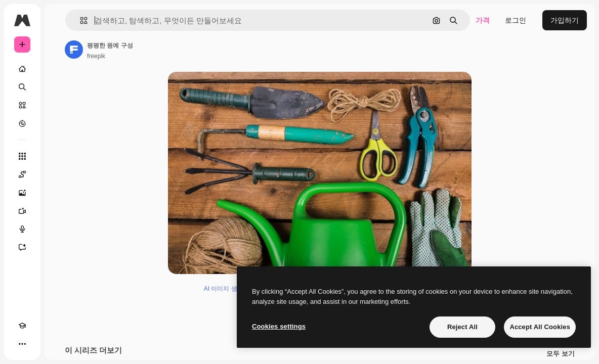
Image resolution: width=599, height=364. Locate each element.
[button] (80, 20)
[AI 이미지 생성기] (22, 193)
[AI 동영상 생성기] (22, 211)
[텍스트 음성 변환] (22, 229)
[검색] (22, 87)
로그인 (516, 20)
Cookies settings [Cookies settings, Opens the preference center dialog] (279, 326)
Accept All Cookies (540, 327)
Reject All (462, 327)
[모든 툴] (22, 156)
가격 (483, 20)
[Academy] (22, 326)
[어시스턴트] (22, 247)
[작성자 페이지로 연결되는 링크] (74, 50)
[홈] (22, 69)
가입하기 (565, 20)
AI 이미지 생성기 (227, 289)
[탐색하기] (22, 123)
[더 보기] (22, 344)
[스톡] (22, 105)
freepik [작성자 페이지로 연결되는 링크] (96, 56)
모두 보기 (561, 354)
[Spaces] (22, 174)
